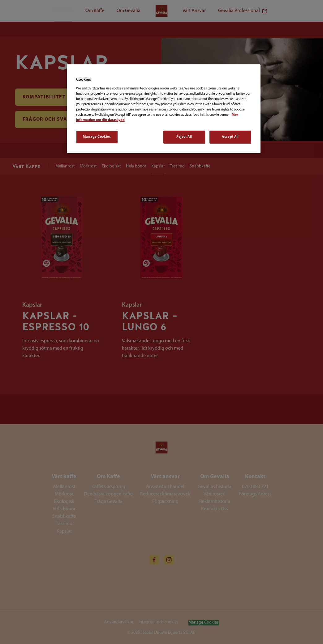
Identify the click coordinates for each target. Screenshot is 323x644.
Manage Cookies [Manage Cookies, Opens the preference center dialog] (97, 137)
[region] (164, 109)
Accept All (230, 137)
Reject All (184, 137)
